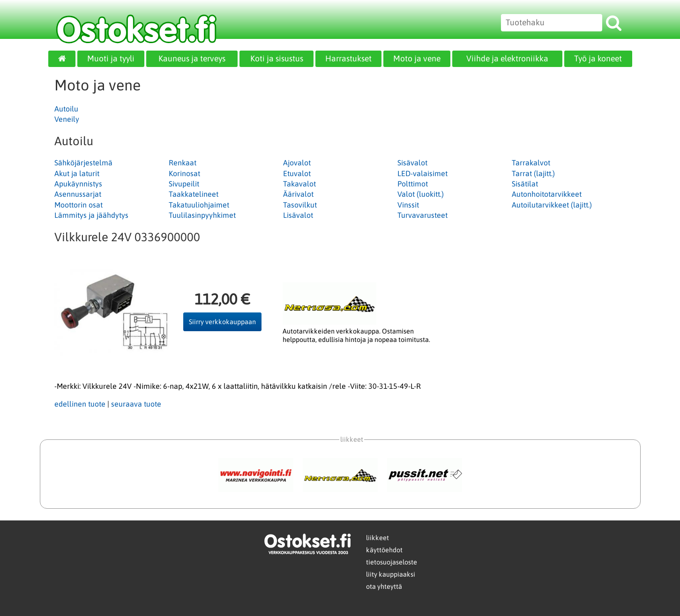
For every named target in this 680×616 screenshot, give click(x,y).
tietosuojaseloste (392, 562)
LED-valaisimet (422, 173)
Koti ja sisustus (277, 59)
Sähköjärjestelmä (83, 163)
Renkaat (183, 163)
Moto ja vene (417, 59)
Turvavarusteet (422, 215)
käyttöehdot (384, 550)
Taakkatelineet (194, 194)
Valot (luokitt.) (421, 194)
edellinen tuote (80, 404)
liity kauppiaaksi (391, 574)
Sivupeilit (184, 184)
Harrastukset (348, 59)
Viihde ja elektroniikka (507, 59)
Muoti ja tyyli (111, 59)
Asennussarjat (78, 194)
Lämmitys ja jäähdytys (91, 215)
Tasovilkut (300, 205)
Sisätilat (525, 184)
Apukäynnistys (78, 184)
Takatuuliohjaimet (199, 205)
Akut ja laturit (77, 173)
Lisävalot (298, 215)
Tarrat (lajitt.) (533, 173)
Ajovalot (297, 163)
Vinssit (408, 205)
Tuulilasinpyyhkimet (202, 215)
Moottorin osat (78, 205)
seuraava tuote (136, 404)
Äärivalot (298, 194)
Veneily (67, 119)
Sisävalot (412, 163)
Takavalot (299, 184)
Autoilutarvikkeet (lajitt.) (552, 205)
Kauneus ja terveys (192, 59)
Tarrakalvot (531, 163)
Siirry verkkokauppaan (222, 322)
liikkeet (377, 538)
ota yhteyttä (384, 586)
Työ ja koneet (598, 59)
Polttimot (413, 184)
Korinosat (184, 173)
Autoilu (66, 109)
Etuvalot (297, 173)
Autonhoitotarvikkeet (547, 194)
